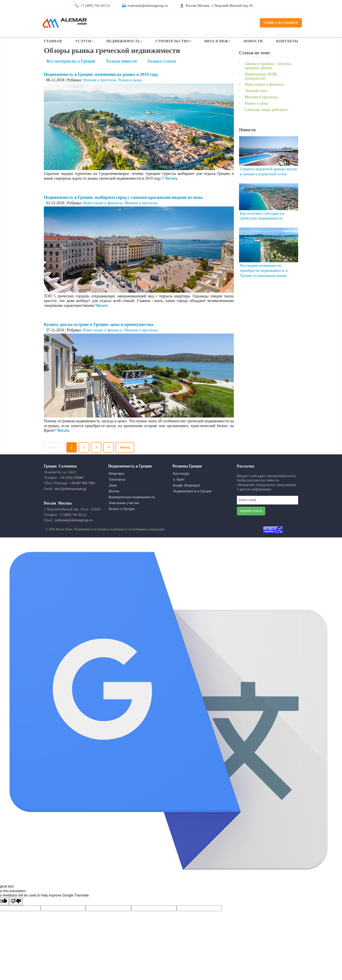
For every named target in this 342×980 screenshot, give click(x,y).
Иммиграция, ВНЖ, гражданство (261, 86)
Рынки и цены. (131, 90)
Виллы (114, 502)
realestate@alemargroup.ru (148, 6)
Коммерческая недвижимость (132, 508)
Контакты (287, 42)
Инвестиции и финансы (264, 94)
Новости (253, 42)
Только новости (121, 72)
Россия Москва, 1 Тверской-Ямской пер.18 (219, 6)
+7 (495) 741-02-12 (95, 6)
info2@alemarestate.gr (71, 499)
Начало (54, 458)
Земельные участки (124, 514)
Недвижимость (123, 42)
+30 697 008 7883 (82, 494)
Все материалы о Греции (71, 72)
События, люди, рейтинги (266, 119)
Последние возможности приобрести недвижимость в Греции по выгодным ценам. (264, 279)
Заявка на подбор (281, 23)
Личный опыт (256, 100)
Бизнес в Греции (122, 519)
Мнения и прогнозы (261, 106)
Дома (113, 496)
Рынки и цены (256, 112)
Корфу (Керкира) (186, 496)
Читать (171, 189)
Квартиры (116, 484)
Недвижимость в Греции (192, 502)
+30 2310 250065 (71, 488)
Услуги (83, 42)
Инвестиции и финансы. (103, 213)
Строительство (172, 42)
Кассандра (181, 484)
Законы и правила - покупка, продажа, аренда (268, 76)
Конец (127, 458)
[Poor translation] (16, 912)
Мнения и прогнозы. (100, 90)
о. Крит (179, 490)
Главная (53, 42)
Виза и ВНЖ (216, 42)
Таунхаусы (117, 490)
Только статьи (162, 72)
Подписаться (251, 522)
